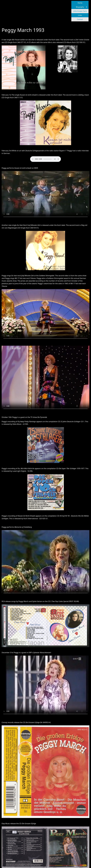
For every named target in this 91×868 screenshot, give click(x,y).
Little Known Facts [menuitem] (80, 11)
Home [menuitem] (80, 3)
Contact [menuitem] (80, 19)
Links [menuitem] (80, 15)
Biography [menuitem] (80, 7)
